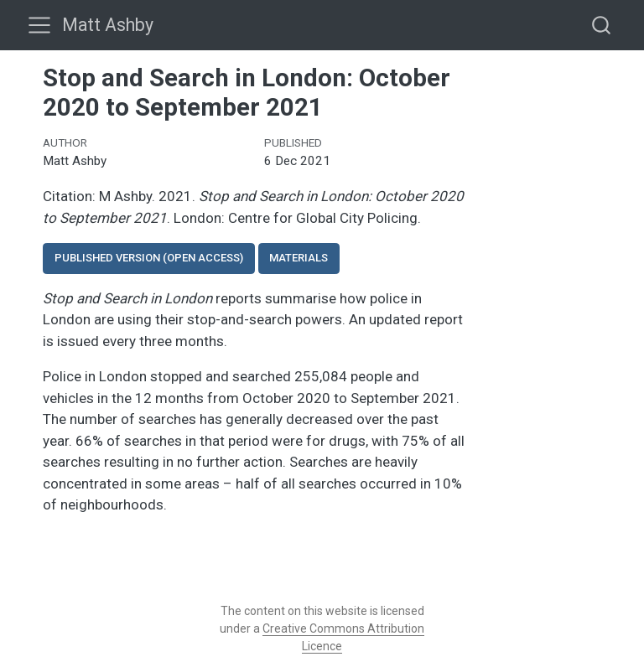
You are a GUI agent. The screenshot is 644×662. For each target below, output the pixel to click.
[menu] (39, 25)
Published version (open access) (149, 258)
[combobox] (602, 25)
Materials (299, 258)
